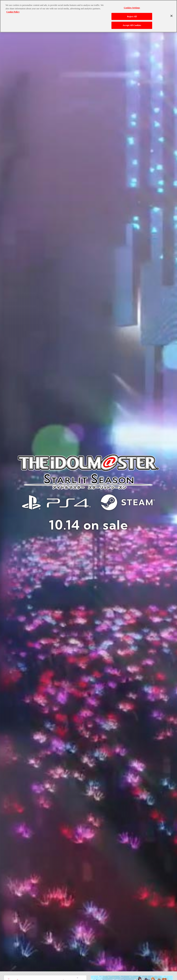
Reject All (132, 16)
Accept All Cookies (132, 25)
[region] (88, 16)
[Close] (171, 16)
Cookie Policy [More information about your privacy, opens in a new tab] (13, 12)
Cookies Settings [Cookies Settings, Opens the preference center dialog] (132, 8)
